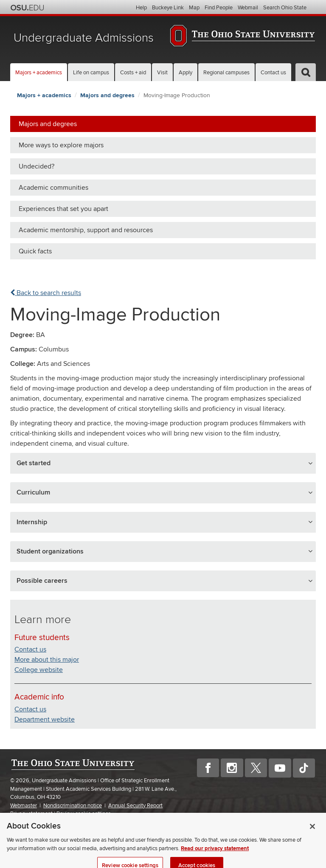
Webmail (248, 8)
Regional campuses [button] (226, 73)
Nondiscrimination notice (73, 806)
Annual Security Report (135, 806)
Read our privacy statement (215, 859)
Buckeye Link (168, 8)
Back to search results (46, 293)
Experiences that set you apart (63, 209)
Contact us (273, 73)
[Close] (312, 837)
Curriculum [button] (33, 492)
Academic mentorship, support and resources (86, 230)
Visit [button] (162, 73)
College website (39, 670)
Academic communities (53, 188)
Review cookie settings (84, 814)
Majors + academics (44, 95)
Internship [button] (32, 522)
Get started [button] (34, 463)
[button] (306, 72)
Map (194, 8)
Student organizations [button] (50, 551)
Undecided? (37, 166)
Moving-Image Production (177, 95)
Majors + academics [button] (39, 73)
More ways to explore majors (61, 145)
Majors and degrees (107, 95)
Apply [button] (185, 73)
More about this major (47, 660)
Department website (45, 719)
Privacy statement (31, 814)
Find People (219, 8)
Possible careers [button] (42, 581)
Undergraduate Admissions (84, 38)
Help (141, 8)
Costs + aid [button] (133, 73)
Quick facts (35, 251)
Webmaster (24, 806)
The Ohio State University (27, 8)
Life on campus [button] (91, 73)
